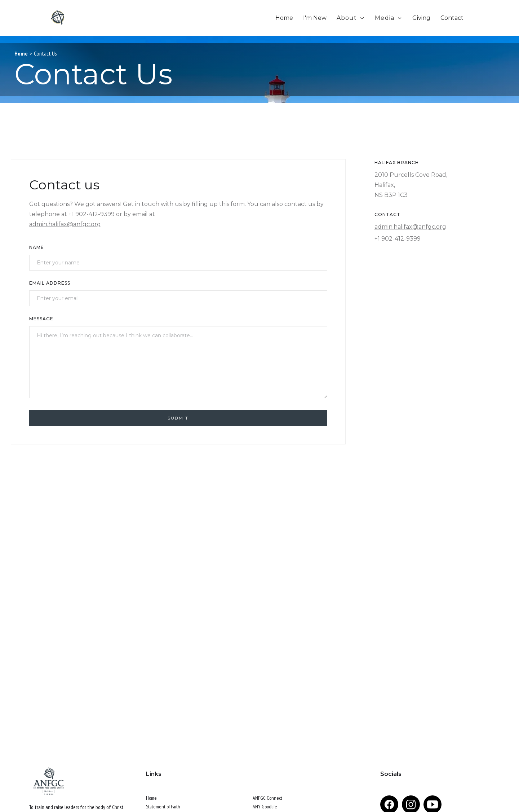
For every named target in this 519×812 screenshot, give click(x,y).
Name (37, 247)
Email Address (50, 283)
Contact (452, 18)
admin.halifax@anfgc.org (65, 224)
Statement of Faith (163, 807)
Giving (421, 18)
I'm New (315, 18)
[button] (351, 18)
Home (284, 18)
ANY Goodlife (265, 807)
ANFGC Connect (267, 798)
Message (41, 319)
